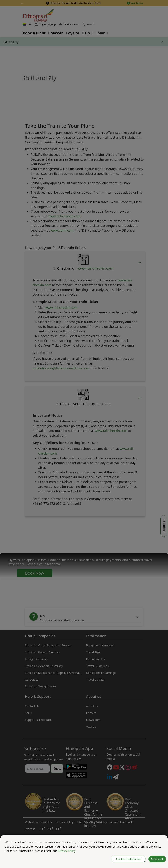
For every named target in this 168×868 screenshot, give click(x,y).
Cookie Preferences (129, 859)
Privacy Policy (67, 851)
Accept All (157, 859)
